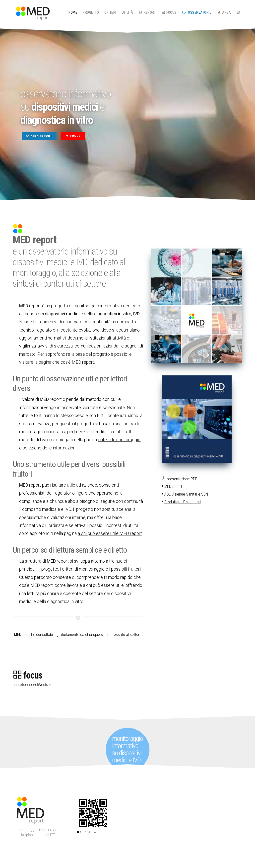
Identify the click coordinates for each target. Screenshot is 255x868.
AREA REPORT (39, 136)
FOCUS (73, 136)
